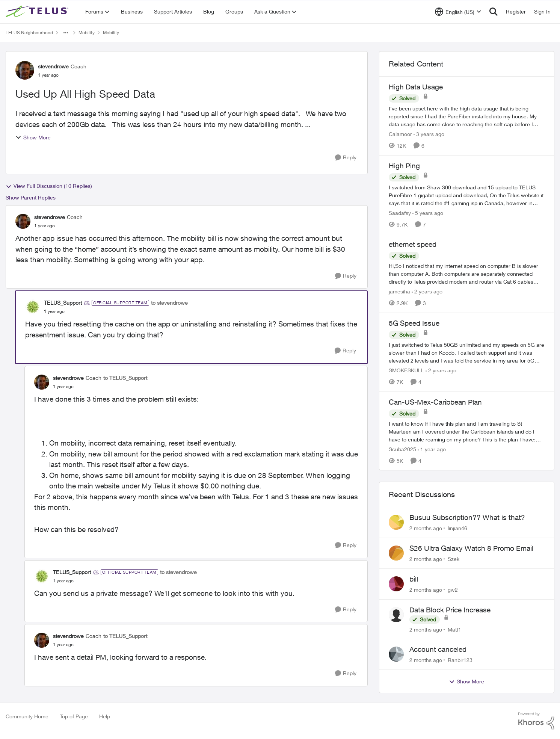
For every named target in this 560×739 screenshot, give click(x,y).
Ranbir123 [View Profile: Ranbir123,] (460, 660)
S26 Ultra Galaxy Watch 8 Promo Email (471, 548)
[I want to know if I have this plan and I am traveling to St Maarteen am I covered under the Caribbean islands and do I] (467, 431)
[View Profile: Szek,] (396, 553)
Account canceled (438, 649)
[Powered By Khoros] (536, 721)
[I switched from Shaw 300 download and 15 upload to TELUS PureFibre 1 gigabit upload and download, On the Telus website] (467, 195)
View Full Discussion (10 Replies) (49, 186)
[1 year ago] (432, 449)
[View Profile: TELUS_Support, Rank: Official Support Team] (33, 307)
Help (105, 716)
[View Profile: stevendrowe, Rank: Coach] (25, 70)
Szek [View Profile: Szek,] (454, 559)
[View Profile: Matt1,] (396, 615)
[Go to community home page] (38, 12)
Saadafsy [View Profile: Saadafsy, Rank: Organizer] (400, 212)
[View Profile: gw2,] (396, 584)
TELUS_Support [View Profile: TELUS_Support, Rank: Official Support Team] (63, 303)
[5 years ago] (428, 212)
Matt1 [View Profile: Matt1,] (454, 629)
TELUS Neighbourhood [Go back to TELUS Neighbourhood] (29, 32)
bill (414, 579)
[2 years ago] (427, 291)
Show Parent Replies (31, 197)
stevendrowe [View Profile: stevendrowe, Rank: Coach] (53, 66)
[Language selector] (458, 12)
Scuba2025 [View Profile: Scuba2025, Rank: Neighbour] (402, 449)
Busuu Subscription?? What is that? (467, 517)
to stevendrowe (169, 303)
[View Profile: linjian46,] (396, 522)
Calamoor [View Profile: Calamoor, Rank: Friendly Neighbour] (400, 134)
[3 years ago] (429, 134)
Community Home (27, 716)
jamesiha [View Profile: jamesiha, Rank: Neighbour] (399, 291)
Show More (33, 137)
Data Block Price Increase (450, 610)
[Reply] (346, 158)
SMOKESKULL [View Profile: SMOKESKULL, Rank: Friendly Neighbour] (406, 370)
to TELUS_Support (125, 378)
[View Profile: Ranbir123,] (396, 654)
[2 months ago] (426, 528)
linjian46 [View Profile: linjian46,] (457, 528)
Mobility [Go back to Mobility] (87, 32)
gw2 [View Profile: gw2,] (453, 590)
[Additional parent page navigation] (66, 33)
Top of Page (74, 716)
